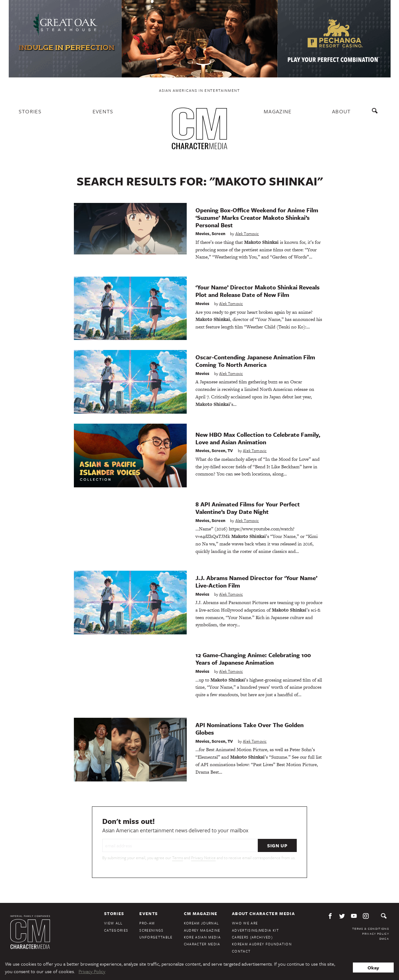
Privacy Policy (376, 933)
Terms (178, 858)
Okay (373, 968)
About (341, 111)
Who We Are (245, 923)
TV (230, 451)
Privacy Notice (203, 858)
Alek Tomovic (247, 234)
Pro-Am (147, 923)
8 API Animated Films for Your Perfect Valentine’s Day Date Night (248, 508)
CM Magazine (201, 914)
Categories (116, 930)
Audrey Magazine (202, 930)
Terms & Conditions (371, 928)
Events (103, 111)
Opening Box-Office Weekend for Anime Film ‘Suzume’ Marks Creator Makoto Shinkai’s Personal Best (257, 217)
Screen (219, 234)
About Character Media (263, 914)
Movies (202, 234)
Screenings (151, 930)
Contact (241, 951)
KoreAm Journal (202, 923)
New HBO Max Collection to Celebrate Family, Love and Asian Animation (258, 438)
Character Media (202, 944)
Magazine (278, 111)
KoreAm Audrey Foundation (262, 944)
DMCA (384, 938)
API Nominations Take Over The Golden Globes (250, 729)
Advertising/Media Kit (255, 930)
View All (113, 923)
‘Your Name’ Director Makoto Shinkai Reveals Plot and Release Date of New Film (257, 291)
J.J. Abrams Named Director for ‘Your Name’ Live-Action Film (256, 581)
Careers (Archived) (252, 937)
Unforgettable (156, 937)
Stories (30, 111)
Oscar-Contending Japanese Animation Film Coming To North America (255, 361)
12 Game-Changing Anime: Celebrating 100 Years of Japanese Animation (253, 659)
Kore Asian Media (202, 937)
